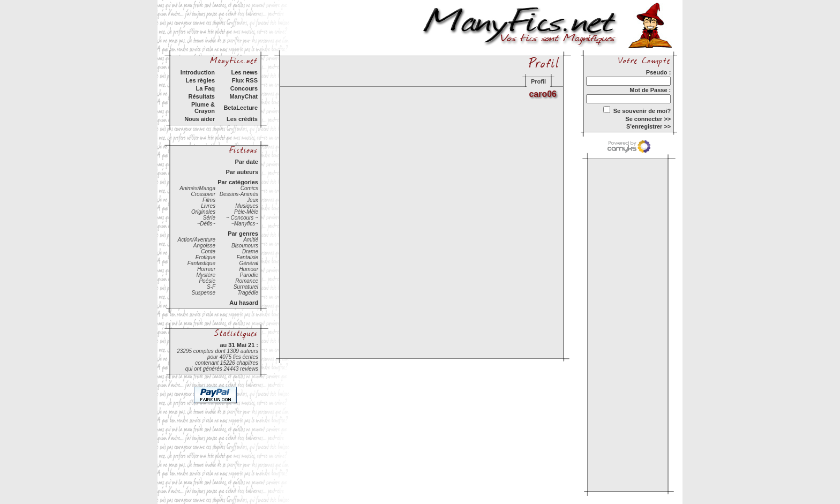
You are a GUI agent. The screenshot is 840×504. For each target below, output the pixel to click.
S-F (211, 287)
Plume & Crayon (203, 108)
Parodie (249, 275)
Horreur (206, 269)
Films (209, 200)
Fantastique (201, 263)
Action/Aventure (197, 240)
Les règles (200, 80)
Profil (538, 81)
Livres (208, 206)
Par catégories (238, 182)
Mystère (206, 275)
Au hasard (244, 303)
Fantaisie (247, 257)
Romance (247, 281)
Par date (247, 162)
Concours (244, 88)
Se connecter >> (648, 119)
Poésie (207, 281)
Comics (249, 188)
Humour (249, 269)
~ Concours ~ (242, 218)
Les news (244, 72)
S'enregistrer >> (648, 126)
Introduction (198, 72)
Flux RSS (245, 80)
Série (209, 218)
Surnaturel (246, 287)
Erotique (205, 257)
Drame (250, 251)
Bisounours (245, 246)
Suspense (204, 293)
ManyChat (243, 96)
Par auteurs (242, 172)
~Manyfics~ (245, 224)
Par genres (243, 234)
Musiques (247, 206)
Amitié (251, 240)
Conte (208, 251)
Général (249, 263)
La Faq (205, 88)
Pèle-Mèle (246, 212)
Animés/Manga (197, 188)
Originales (203, 212)
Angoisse (204, 246)
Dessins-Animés (239, 194)
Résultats (201, 96)
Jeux (253, 200)
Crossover (203, 194)
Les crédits (242, 119)
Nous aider (200, 119)
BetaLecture (241, 108)
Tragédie (248, 293)
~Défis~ (206, 224)
